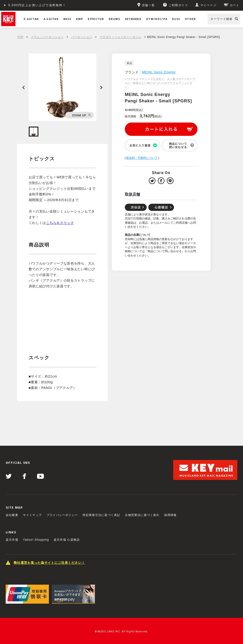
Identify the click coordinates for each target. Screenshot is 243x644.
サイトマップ (32, 515)
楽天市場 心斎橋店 (67, 540)
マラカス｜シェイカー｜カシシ (121, 37)
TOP (20, 37)
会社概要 (12, 515)
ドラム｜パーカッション (47, 37)
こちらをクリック (60, 223)
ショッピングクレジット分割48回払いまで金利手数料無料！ (55, 5)
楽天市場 (12, 540)
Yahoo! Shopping (36, 540)
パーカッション (82, 37)
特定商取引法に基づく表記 (101, 515)
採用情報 (171, 515)
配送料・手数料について (142, 158)
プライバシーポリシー (62, 515)
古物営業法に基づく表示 (142, 515)
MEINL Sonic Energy (159, 72)
